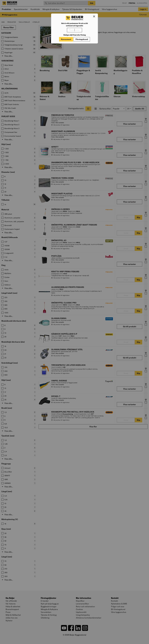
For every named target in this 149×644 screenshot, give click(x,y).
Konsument (66, 39)
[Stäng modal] (94, 17)
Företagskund (82, 39)
